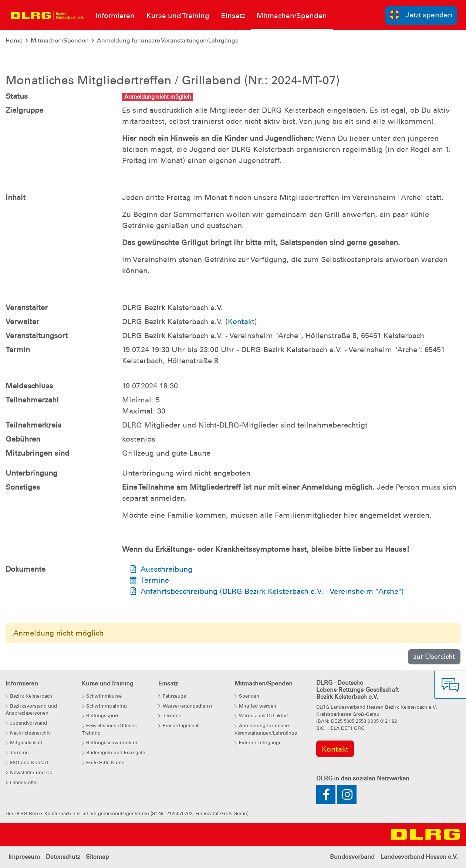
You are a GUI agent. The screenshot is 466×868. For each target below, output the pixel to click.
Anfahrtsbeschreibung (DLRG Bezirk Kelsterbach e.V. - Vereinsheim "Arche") (272, 591)
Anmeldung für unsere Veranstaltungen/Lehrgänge (168, 40)
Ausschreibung (166, 569)
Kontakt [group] (335, 749)
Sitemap (97, 857)
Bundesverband (352, 857)
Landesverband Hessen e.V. (419, 857)
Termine (155, 580)
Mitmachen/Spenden (60, 40)
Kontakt (241, 321)
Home (14, 40)
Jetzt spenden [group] (421, 15)
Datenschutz (63, 857)
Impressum (24, 857)
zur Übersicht (434, 656)
